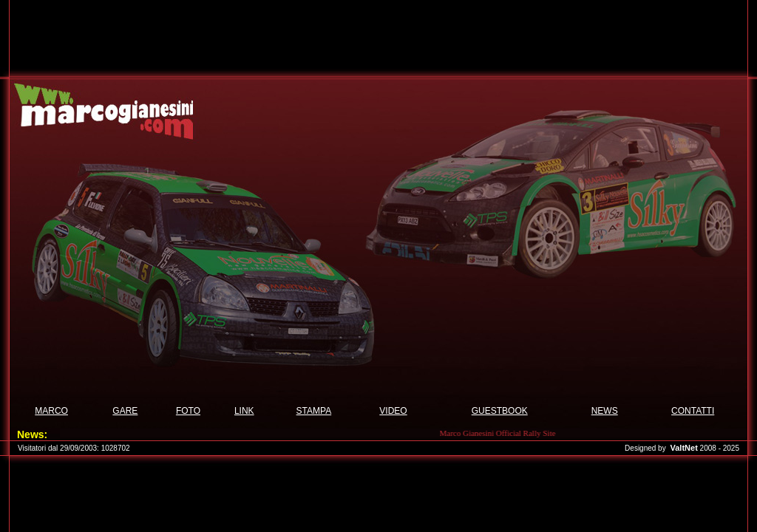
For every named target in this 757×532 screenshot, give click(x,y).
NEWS (605, 411)
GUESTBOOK (500, 411)
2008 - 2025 (720, 448)
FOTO (188, 411)
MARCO (51, 411)
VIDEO (393, 411)
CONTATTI (693, 411)
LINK (244, 411)
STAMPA (314, 411)
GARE (125, 411)
